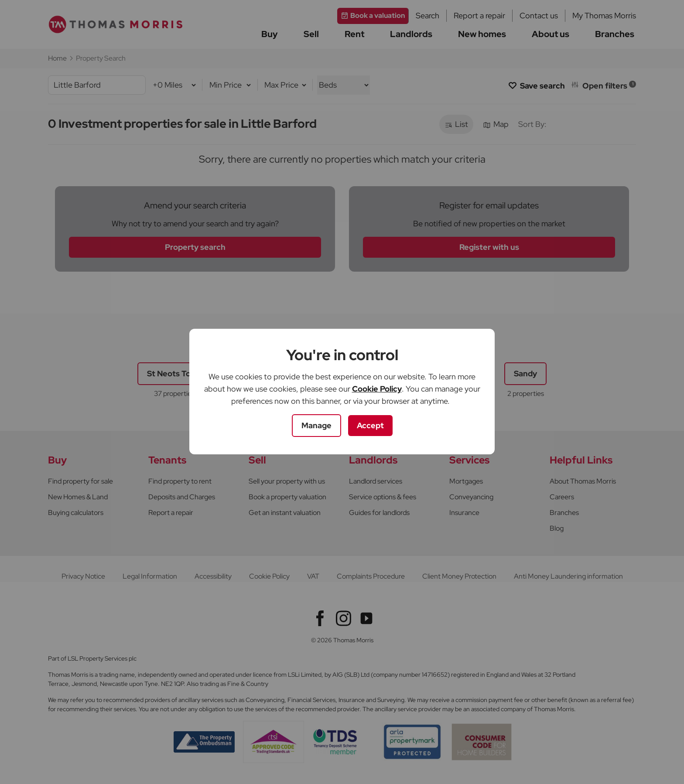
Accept (370, 425)
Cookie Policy (377, 389)
